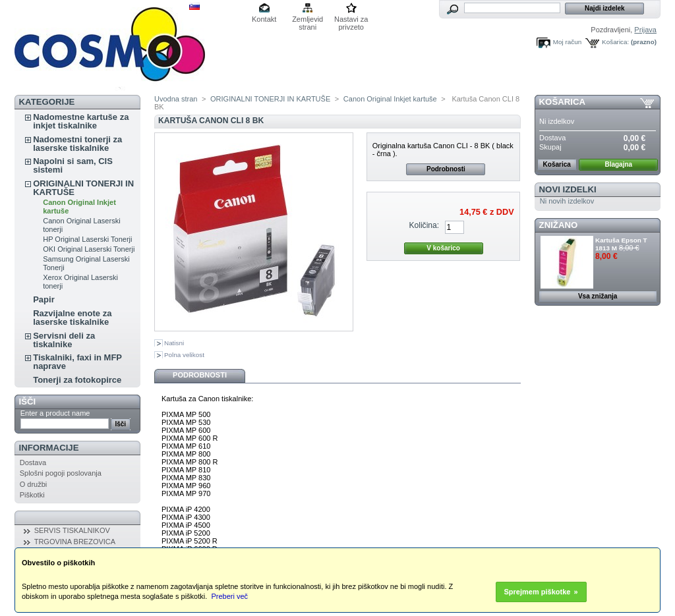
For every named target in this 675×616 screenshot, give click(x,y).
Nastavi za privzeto (351, 20)
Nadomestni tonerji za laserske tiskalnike (77, 144)
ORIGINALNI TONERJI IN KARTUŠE (83, 188)
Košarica (562, 102)
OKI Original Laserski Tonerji (89, 249)
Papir (44, 299)
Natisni (174, 343)
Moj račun (567, 42)
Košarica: (615, 42)
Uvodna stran (176, 99)
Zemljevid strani (308, 20)
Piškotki (32, 495)
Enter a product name (55, 413)
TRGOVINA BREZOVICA (75, 542)
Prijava (645, 30)
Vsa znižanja (598, 296)
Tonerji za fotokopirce (77, 380)
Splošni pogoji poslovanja (61, 473)
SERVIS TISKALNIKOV (72, 530)
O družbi (34, 484)
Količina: (424, 225)
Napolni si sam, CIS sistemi (73, 165)
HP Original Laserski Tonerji (87, 239)
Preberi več (229, 596)
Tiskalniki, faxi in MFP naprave (77, 362)
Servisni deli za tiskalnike (64, 340)
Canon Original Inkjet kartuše (390, 99)
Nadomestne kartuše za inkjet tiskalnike (81, 121)
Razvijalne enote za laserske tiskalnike (72, 318)
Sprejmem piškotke (538, 592)
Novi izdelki (568, 189)
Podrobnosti (446, 169)
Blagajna (618, 164)
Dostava (33, 462)
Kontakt (264, 19)
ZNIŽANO (559, 225)
